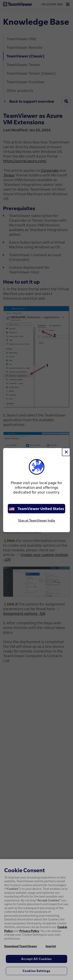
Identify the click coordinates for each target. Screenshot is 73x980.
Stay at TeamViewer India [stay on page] (36, 520)
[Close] (66, 452)
